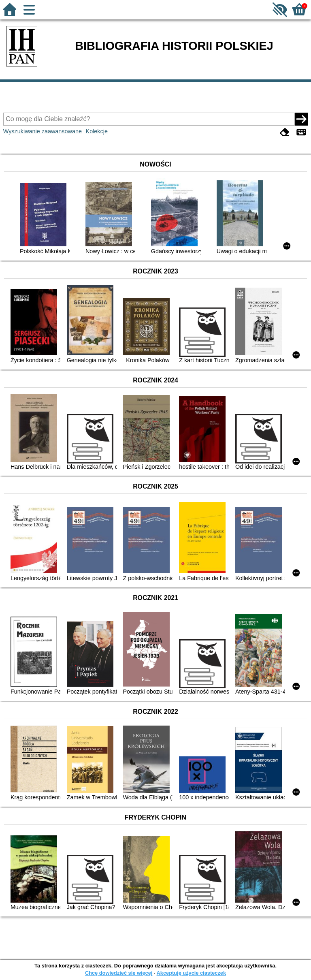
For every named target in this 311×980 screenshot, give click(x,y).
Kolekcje (97, 131)
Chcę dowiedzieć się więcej (119, 973)
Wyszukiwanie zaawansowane (43, 131)
